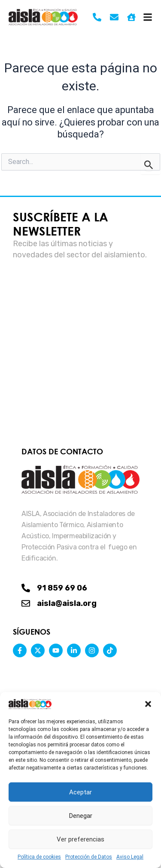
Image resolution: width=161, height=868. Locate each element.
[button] (148, 704)
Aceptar (80, 792)
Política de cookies (39, 857)
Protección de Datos (89, 857)
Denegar (81, 816)
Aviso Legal (130, 857)
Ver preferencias (80, 839)
